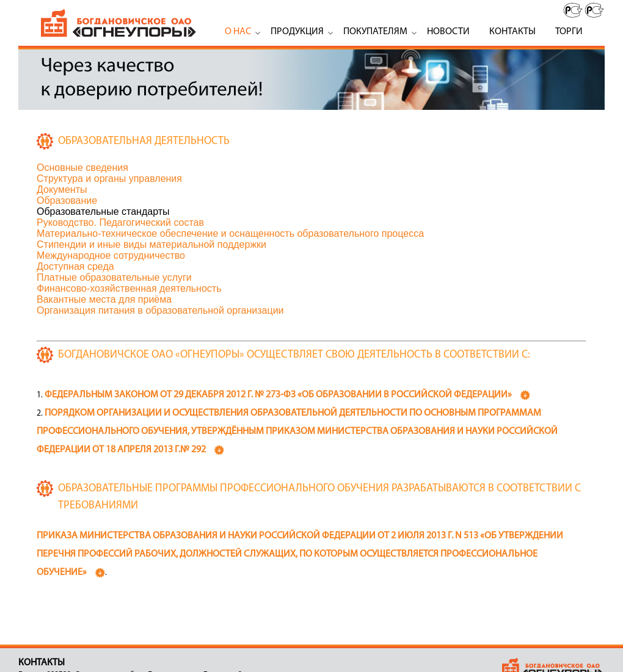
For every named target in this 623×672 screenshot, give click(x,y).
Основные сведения (82, 168)
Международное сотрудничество (111, 255)
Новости (448, 32)
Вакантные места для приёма (104, 299)
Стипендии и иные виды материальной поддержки (151, 244)
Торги (569, 32)
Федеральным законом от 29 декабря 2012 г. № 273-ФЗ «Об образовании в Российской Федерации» (278, 395)
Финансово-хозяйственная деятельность (129, 288)
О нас (238, 32)
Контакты (512, 32)
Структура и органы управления (109, 179)
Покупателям (375, 32)
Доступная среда (75, 266)
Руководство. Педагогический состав (120, 222)
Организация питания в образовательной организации (160, 310)
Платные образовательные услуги (114, 277)
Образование (67, 201)
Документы (62, 190)
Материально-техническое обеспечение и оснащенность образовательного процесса (230, 233)
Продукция (297, 32)
